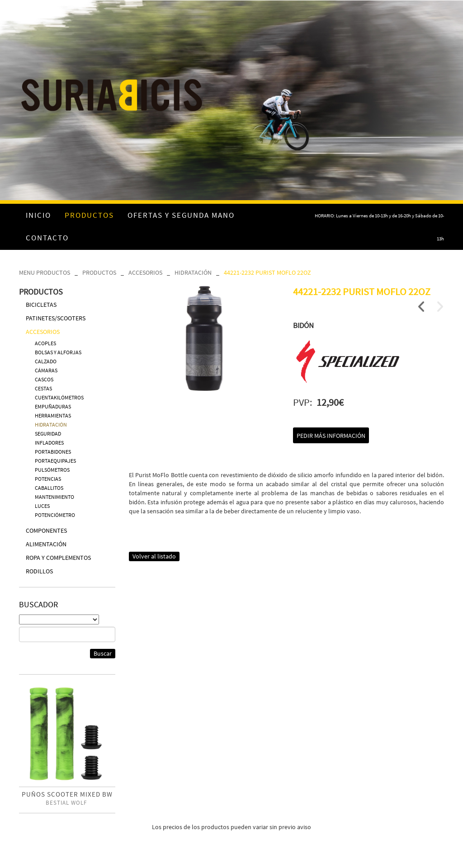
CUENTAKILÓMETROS (59, 397)
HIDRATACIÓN (193, 272)
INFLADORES (49, 443)
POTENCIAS (48, 479)
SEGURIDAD (48, 434)
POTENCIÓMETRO (55, 515)
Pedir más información (331, 436)
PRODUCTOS (99, 272)
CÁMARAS (46, 370)
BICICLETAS (41, 305)
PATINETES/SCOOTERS (56, 318)
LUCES (42, 506)
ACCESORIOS (145, 272)
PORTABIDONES (53, 452)
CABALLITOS (49, 488)
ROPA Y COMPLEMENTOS (58, 558)
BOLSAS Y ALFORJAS (58, 352)
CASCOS (44, 379)
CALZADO (46, 361)
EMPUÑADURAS (53, 406)
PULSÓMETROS (52, 470)
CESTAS (43, 388)
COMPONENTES (46, 530)
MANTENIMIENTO (54, 497)
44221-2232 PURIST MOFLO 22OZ (267, 272)
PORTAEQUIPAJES (55, 461)
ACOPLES (45, 343)
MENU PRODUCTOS (45, 272)
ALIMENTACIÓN (46, 544)
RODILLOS (39, 571)
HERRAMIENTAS (53, 415)
